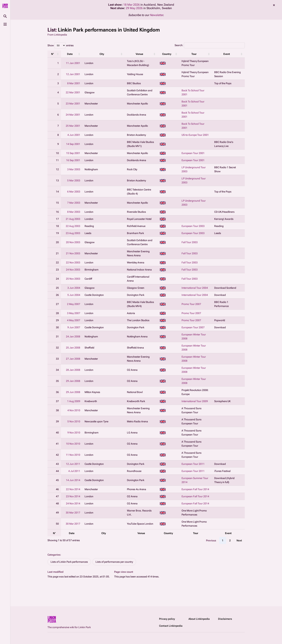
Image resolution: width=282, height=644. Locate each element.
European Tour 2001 (193, 153)
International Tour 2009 (195, 401)
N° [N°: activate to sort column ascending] (53, 54)
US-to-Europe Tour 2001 (195, 135)
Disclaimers (225, 619)
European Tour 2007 (193, 327)
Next (239, 540)
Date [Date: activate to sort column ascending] (70, 54)
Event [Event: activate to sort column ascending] (227, 54)
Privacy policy (167, 619)
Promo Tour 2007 (191, 304)
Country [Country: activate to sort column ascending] (167, 54)
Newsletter (156, 15)
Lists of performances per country (114, 562)
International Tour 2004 (195, 288)
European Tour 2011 (193, 464)
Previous (211, 540)
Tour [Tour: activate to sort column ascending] (194, 54)
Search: (210, 45)
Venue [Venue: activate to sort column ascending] (139, 54)
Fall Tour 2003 (190, 242)
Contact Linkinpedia (171, 626)
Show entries (61, 45)
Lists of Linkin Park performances (69, 562)
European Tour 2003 (193, 226)
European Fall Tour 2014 (195, 489)
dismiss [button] (274, 5)
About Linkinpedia (199, 619)
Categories (54, 555)
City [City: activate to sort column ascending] (102, 54)
